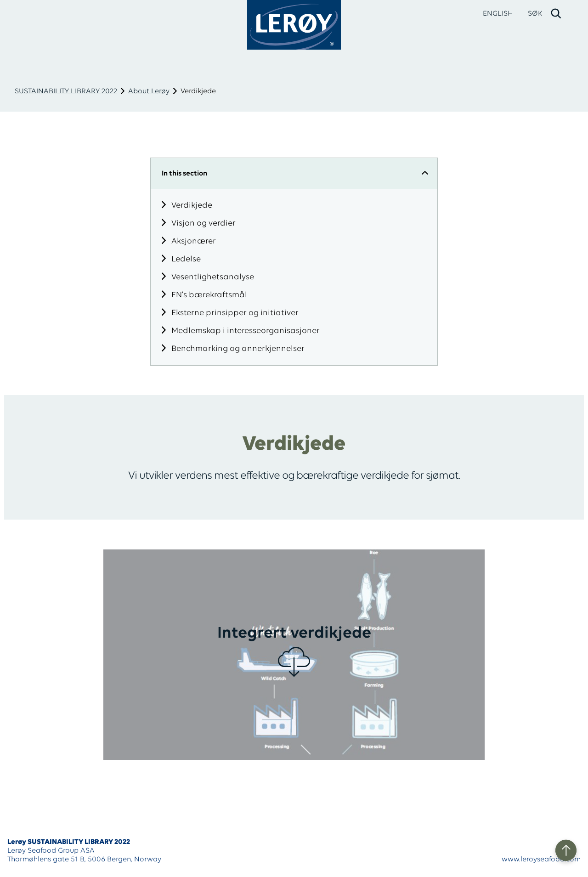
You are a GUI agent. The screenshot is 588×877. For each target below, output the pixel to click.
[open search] (545, 14)
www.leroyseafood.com (541, 860)
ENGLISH (498, 14)
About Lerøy (149, 91)
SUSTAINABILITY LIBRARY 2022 (66, 91)
